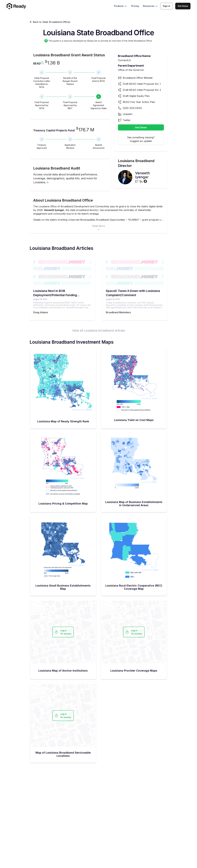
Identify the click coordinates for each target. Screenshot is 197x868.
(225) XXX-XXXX (132, 108)
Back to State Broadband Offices (50, 22)
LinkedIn (128, 114)
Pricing (135, 6)
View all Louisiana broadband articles (99, 330)
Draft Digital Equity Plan (136, 96)
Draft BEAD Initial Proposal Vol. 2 (142, 90)
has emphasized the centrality (117, 210)
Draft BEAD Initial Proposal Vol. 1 (142, 84)
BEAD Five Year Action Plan (139, 102)
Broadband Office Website (138, 78)
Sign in (167, 6)
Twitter (127, 120)
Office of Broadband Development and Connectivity (80, 206)
